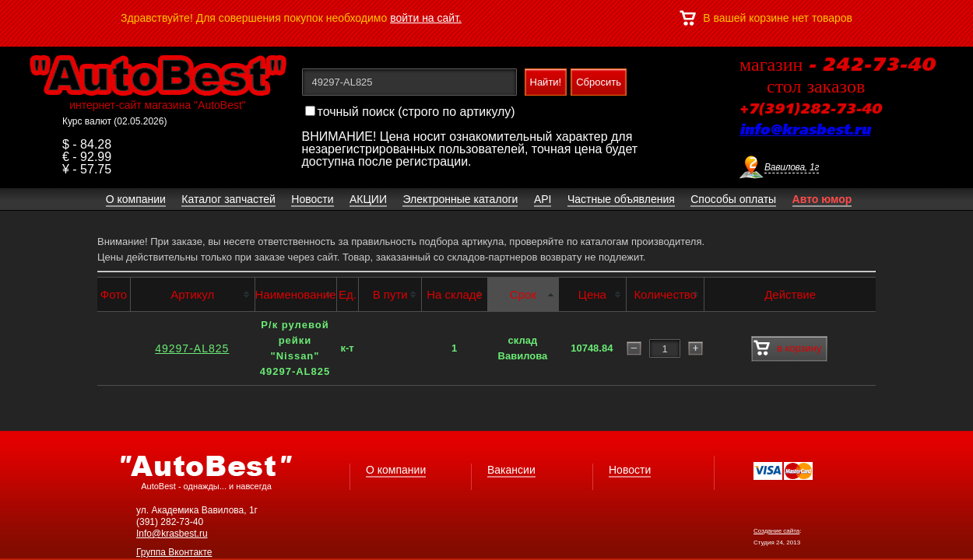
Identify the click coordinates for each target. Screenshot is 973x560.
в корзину (787, 348)
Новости (630, 470)
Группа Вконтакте (174, 552)
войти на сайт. (426, 18)
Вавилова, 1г (792, 167)
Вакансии (511, 470)
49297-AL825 (192, 348)
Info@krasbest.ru (172, 534)
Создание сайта (776, 531)
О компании (396, 470)
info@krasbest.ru (805, 131)
